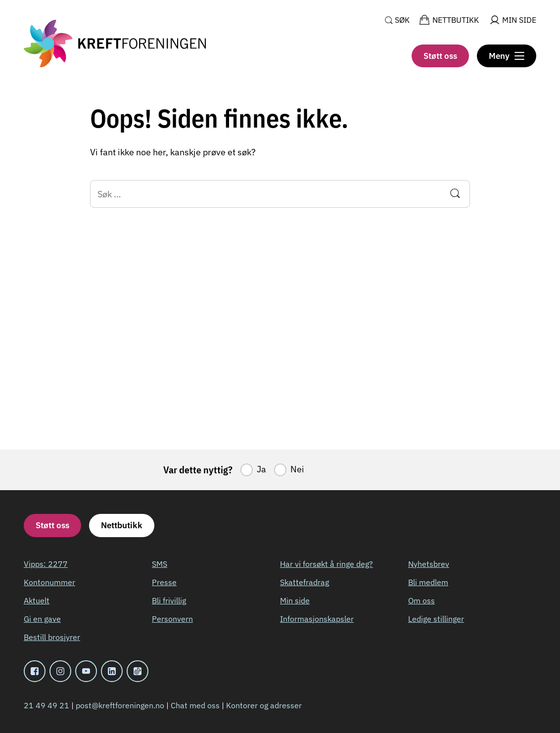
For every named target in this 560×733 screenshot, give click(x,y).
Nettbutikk (122, 525)
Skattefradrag (304, 582)
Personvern (172, 619)
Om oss (421, 600)
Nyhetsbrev (429, 564)
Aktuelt (37, 600)
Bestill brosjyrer (52, 637)
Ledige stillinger (436, 619)
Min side (295, 600)
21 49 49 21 (47, 705)
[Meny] (507, 56)
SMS (160, 564)
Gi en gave (42, 619)
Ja (261, 469)
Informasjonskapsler (317, 619)
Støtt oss (440, 56)
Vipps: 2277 (46, 564)
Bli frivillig (169, 600)
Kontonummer (49, 582)
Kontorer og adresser (264, 705)
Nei (297, 469)
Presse (164, 582)
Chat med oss (195, 705)
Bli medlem (428, 582)
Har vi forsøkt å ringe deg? (327, 564)
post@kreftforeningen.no (120, 705)
